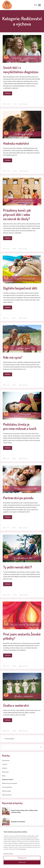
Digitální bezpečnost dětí (20, 288)
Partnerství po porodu (18, 498)
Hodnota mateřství (16, 143)
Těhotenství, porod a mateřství (10, 783)
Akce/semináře (6, 761)
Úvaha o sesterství (16, 705)
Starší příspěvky (9, 739)
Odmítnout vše (22, 858)
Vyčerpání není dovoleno (18, 822)
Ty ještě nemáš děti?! (18, 567)
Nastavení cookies (8, 854)
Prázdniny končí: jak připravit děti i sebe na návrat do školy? (17, 214)
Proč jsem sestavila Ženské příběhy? (22, 636)
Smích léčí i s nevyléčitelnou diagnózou (21, 70)
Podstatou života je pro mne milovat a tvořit (20, 426)
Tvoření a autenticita (7, 787)
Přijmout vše (22, 862)
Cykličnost (5, 768)
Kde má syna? (13, 357)
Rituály (4, 776)
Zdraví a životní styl (7, 795)
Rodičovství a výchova (8, 780)
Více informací (22, 849)
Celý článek (8, 93)
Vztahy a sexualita (6, 791)
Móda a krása (5, 772)
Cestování (5, 764)
